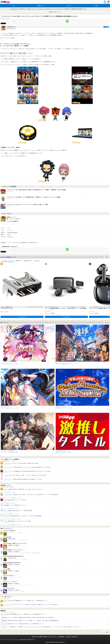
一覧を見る (107, 257)
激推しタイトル (58, 12)
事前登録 (51, 12)
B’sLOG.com (74, 637)
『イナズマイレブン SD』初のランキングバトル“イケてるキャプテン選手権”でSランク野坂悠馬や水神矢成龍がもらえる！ (62, 9)
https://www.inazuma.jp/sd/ (12, 232)
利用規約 (41, 637)
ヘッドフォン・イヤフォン (8, 261)
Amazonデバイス (28, 261)
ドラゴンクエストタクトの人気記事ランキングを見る (11, 519)
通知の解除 (61, 637)
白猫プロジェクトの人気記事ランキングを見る (10, 508)
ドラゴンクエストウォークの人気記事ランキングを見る (11, 498)
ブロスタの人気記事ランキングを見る (8, 503)
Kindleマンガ (19, 261)
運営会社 (45, 637)
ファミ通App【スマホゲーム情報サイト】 (18, 9)
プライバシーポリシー (53, 637)
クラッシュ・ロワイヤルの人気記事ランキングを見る (11, 524)
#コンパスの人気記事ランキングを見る (8, 493)
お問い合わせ (35, 637)
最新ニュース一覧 (32, 9)
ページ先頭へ (106, 632)
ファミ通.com (68, 637)
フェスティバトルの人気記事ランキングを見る (10, 514)
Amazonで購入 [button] (22, 317)
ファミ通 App (5, 2)
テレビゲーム (37, 261)
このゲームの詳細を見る (13, 221)
